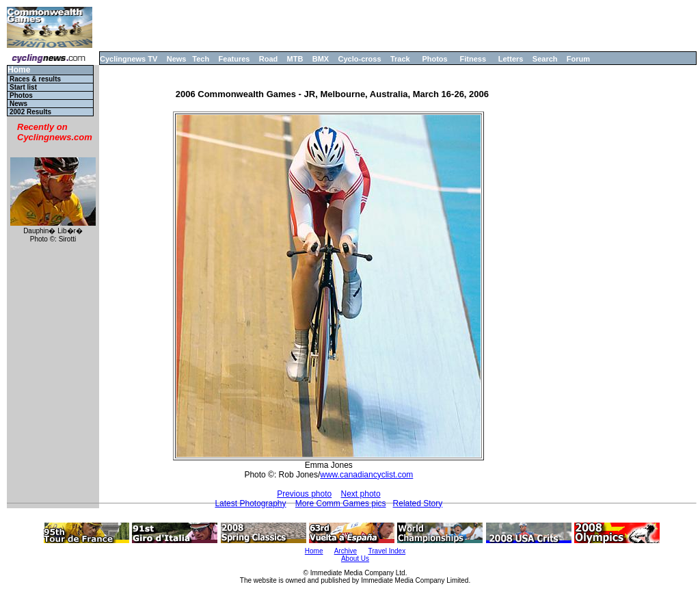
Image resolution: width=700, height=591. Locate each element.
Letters (511, 59)
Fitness (473, 59)
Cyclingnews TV (129, 59)
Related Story (418, 503)
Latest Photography (250, 503)
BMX (321, 59)
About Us (355, 559)
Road (269, 59)
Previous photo (304, 494)
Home (19, 70)
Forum (578, 59)
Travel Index (387, 551)
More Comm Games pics (341, 503)
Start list (23, 87)
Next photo (361, 494)
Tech (201, 59)
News (177, 59)
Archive (346, 551)
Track (400, 59)
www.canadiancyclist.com (366, 475)
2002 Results (30, 112)
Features (234, 59)
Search (545, 59)
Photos (434, 59)
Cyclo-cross (360, 59)
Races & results (35, 79)
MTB (295, 59)
